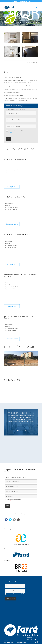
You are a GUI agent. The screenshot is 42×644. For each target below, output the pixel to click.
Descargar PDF (21, 444)
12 (27, 378)
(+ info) (10, 146)
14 (30, 378)
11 (26, 378)
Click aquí (34, 642)
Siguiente (34, 76)
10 (24, 378)
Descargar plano (12, 200)
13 (28, 378)
